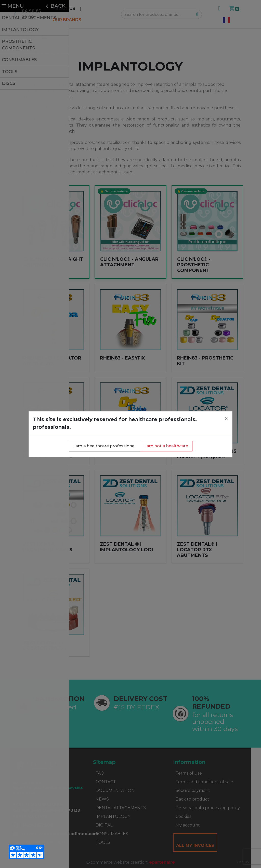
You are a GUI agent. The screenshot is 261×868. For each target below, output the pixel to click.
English (243, 862)
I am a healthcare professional (104, 446)
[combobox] (243, 862)
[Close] (226, 419)
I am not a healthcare (166, 446)
